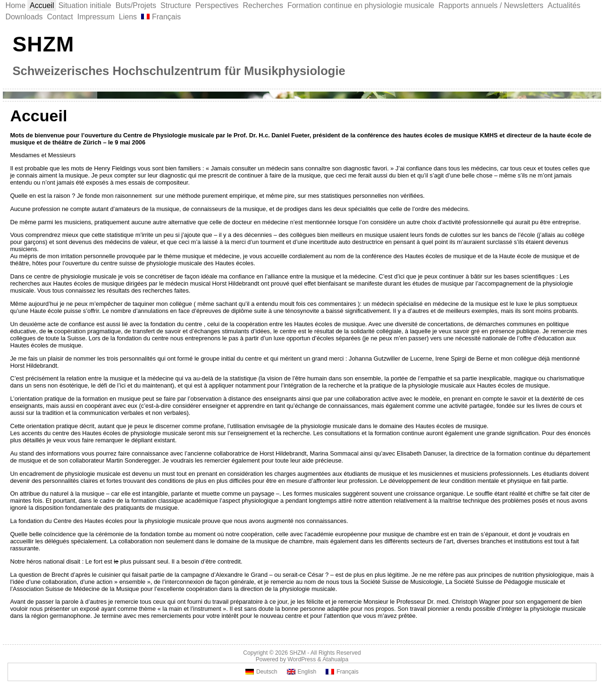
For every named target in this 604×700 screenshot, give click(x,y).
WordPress (302, 659)
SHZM (43, 44)
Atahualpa (335, 659)
